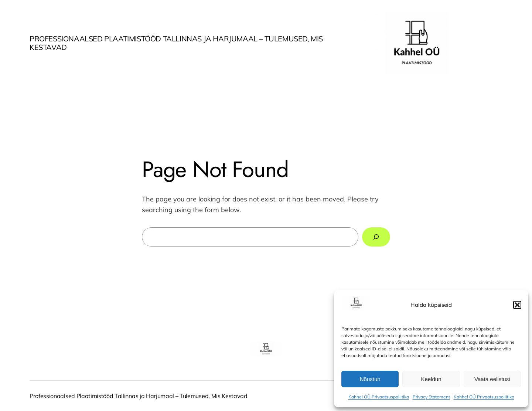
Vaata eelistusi (492, 379)
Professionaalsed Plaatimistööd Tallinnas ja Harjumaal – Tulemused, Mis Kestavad (176, 43)
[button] (517, 305)
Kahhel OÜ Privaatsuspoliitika (379, 397)
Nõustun (370, 379)
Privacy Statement (431, 397)
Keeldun (431, 379)
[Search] (376, 237)
